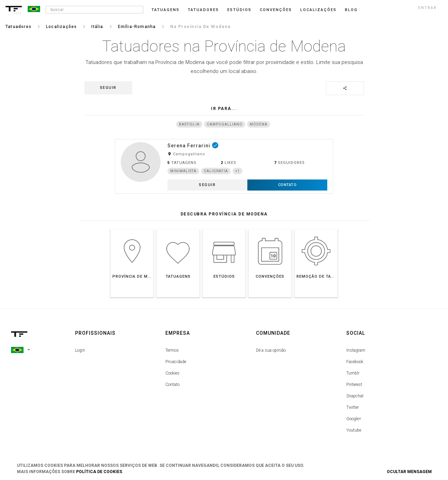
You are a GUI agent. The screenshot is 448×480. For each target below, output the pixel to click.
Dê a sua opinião (271, 350)
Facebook (355, 362)
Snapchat (355, 396)
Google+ (354, 419)
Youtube (354, 430)
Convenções (276, 10)
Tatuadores (203, 10)
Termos (172, 350)
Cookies (172, 373)
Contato (172, 385)
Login (80, 350)
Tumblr (353, 373)
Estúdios (239, 10)
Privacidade (176, 362)
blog (351, 10)
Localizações (318, 10)
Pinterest (354, 385)
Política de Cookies (99, 472)
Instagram (356, 350)
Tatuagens (166, 10)
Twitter (353, 407)
